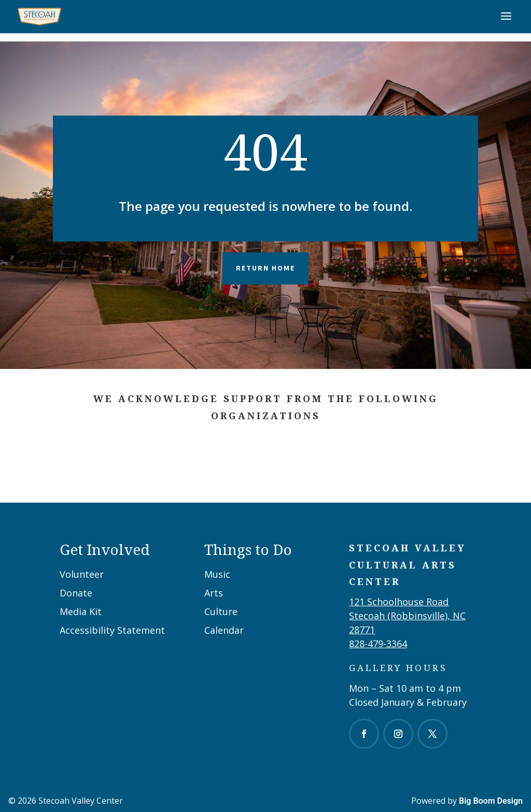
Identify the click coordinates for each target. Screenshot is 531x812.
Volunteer (82, 574)
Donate (76, 593)
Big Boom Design (491, 801)
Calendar (224, 630)
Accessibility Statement (112, 630)
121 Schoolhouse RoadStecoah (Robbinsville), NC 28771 (407, 616)
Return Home (265, 268)
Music (217, 574)
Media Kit (81, 611)
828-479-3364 (378, 644)
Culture (221, 611)
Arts (214, 593)
